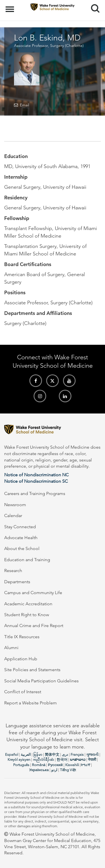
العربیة (26, 755)
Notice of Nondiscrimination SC (36, 481)
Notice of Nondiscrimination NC (36, 475)
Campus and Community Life (33, 593)
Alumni (11, 648)
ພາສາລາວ (78, 760)
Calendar (13, 516)
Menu (11, 6)
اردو (54, 770)
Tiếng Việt (68, 770)
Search (93, 6)
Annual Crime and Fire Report (34, 626)
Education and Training (27, 560)
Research (13, 571)
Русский (55, 765)
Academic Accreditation (28, 604)
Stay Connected (20, 527)
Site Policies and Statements (32, 670)
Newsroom (15, 505)
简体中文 (52, 755)
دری (65, 755)
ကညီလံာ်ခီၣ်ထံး (43, 760)
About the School (22, 548)
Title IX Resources (22, 637)
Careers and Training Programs (35, 493)
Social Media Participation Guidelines (41, 681)
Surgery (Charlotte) (67, 46)
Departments (17, 582)
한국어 (62, 760)
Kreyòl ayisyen (19, 760)
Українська (39, 770)
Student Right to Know (27, 615)
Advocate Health (21, 538)
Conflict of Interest (23, 692)
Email (25, 105)
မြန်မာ (38, 755)
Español (12, 755)
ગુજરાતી (92, 755)
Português (21, 765)
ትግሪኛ (85, 765)
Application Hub (21, 659)
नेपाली (92, 760)
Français (77, 755)
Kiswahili (72, 765)
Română (39, 765)
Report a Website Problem (31, 703)
